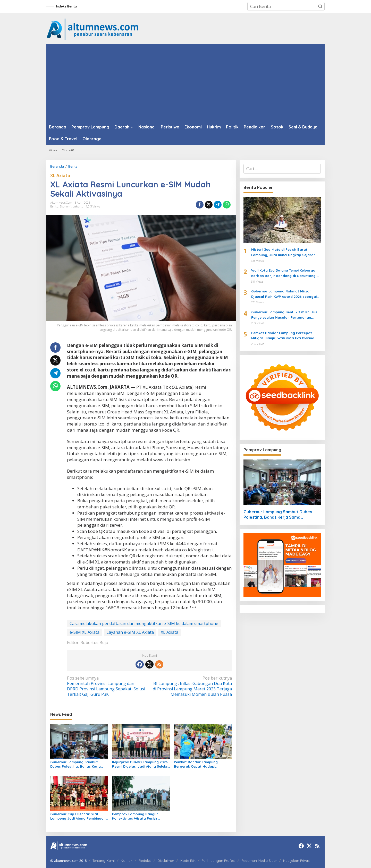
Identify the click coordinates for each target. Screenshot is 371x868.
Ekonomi (66, 206)
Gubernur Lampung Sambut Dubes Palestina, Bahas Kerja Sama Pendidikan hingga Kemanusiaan (75, 764)
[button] (320, 6)
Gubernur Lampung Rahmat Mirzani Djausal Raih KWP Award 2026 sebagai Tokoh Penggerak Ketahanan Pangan (284, 294)
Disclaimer (166, 861)
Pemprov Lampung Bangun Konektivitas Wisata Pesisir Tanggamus (135, 816)
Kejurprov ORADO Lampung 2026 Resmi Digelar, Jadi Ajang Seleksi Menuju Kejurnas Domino (140, 764)
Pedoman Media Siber (259, 861)
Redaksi (145, 861)
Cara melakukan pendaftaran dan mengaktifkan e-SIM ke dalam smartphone (144, 623)
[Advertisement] (185, 82)
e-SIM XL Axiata (85, 632)
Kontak (127, 861)
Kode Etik (188, 861)
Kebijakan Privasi (297, 861)
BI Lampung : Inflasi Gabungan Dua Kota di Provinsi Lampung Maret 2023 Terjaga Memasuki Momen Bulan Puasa (192, 686)
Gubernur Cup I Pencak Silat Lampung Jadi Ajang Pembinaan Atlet (78, 816)
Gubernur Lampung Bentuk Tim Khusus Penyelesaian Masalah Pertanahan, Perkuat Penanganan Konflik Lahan (284, 315)
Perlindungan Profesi (218, 861)
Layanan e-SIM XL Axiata (130, 632)
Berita (54, 206)
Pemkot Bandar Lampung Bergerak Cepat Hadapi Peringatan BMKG (196, 764)
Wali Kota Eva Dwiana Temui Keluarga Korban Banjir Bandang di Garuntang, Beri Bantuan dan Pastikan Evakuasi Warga (284, 273)
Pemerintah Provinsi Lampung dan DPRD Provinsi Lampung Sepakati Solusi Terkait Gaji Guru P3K (107, 686)
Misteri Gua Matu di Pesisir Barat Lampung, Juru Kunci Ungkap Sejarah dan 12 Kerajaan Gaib (283, 253)
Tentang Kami (104, 861)
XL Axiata (60, 176)
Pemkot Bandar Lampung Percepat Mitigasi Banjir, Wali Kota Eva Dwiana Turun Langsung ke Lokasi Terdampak (283, 336)
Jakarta (78, 206)
